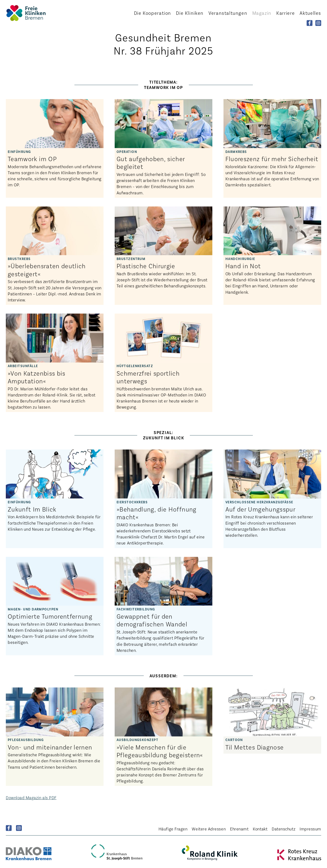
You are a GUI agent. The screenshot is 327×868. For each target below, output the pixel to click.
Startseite (32, 13)
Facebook (9, 828)
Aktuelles (310, 13)
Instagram (19, 828)
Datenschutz (283, 829)
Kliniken (190, 13)
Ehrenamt (239, 829)
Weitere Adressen (209, 829)
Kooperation (153, 13)
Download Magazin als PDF (31, 797)
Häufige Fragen (173, 829)
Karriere (286, 13)
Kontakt (260, 829)
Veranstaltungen (228, 13)
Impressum (310, 829)
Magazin (262, 13)
